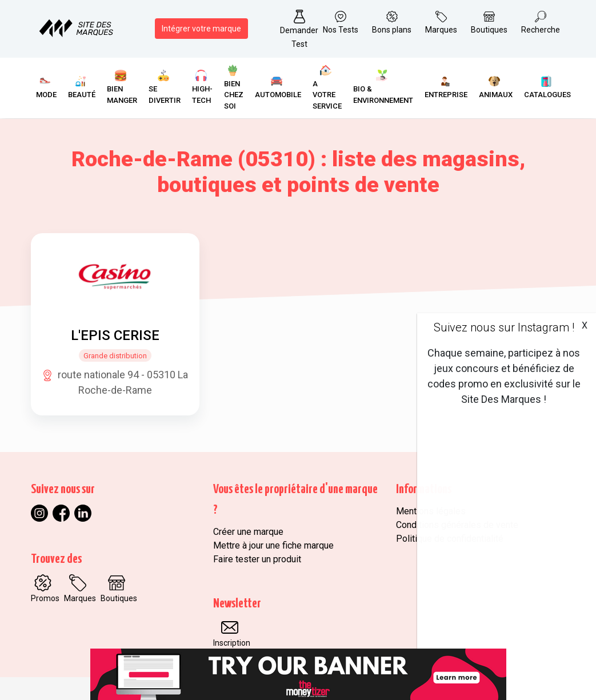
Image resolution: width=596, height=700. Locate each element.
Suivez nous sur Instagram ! (504, 327)
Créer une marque (248, 532)
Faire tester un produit (257, 559)
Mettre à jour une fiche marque (273, 545)
